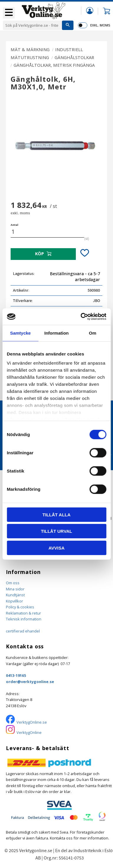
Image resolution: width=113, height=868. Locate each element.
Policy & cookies (20, 607)
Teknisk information (24, 619)
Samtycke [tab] (20, 333)
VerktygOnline (29, 732)
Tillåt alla (56, 514)
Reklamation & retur (23, 613)
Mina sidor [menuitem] (90, 10)
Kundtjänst (15, 595)
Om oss (13, 583)
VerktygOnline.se (32, 722)
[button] (9, 13)
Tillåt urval (56, 531)
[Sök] (68, 25)
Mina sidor (15, 589)
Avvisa (56, 548)
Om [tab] (92, 333)
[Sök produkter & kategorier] (32, 25)
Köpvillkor (14, 601)
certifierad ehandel (23, 631)
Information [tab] (56, 333)
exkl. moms (100, 25)
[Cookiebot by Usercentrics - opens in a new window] (81, 317)
